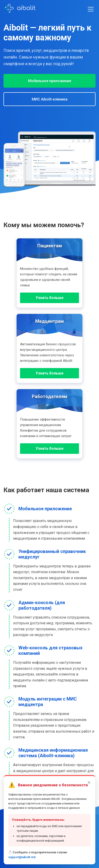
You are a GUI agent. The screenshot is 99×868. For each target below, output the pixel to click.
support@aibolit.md (22, 859)
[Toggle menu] (91, 9)
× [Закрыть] (89, 784)
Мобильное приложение (50, 81)
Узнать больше (50, 298)
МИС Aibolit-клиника (50, 99)
